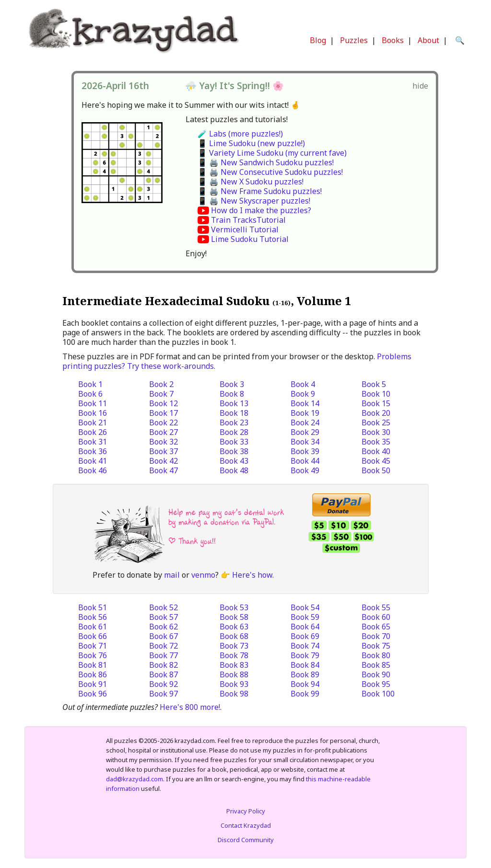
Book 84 (305, 665)
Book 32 (164, 442)
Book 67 (164, 636)
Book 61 (93, 627)
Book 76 (93, 655)
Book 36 (93, 451)
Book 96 (93, 694)
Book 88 (234, 674)
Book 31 (93, 442)
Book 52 (164, 607)
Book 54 (305, 607)
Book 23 (234, 423)
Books (393, 40)
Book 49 (305, 470)
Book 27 (164, 432)
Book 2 (161, 384)
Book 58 (234, 617)
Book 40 (376, 451)
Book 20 (376, 413)
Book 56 (93, 617)
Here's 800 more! (190, 707)
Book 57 (164, 617)
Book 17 (164, 413)
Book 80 (376, 655)
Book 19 (305, 413)
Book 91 (93, 684)
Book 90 (376, 674)
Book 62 (164, 627)
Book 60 (376, 617)
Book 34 (305, 442)
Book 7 (161, 394)
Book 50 (376, 470)
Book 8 (232, 394)
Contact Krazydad (246, 825)
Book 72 (164, 646)
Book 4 (303, 384)
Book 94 (305, 684)
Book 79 (305, 655)
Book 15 (376, 403)
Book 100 (378, 694)
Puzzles (354, 40)
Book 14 (305, 403)
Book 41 (93, 461)
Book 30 (376, 432)
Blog (318, 40)
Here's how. (253, 575)
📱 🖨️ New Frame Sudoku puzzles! (260, 191)
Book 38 (234, 451)
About (428, 40)
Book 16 (93, 413)
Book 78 (234, 655)
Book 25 (376, 423)
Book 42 (164, 461)
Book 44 (305, 461)
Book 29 (305, 432)
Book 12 (164, 403)
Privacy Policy (246, 811)
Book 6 (90, 394)
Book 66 (93, 636)
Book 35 (376, 442)
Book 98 (234, 694)
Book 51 (93, 607)
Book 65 (376, 627)
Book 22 (164, 423)
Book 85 (376, 665)
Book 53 (234, 607)
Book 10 (376, 394)
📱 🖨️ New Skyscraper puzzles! (254, 201)
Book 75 (376, 646)
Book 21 (93, 423)
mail (172, 575)
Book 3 (232, 384)
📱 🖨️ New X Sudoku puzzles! (251, 182)
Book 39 (305, 451)
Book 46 (93, 470)
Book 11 (93, 403)
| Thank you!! (192, 541)
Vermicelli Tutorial (245, 229)
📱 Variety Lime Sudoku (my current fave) (272, 153)
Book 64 (305, 627)
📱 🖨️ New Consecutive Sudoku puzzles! (270, 172)
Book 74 (305, 646)
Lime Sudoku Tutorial (250, 239)
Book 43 (234, 461)
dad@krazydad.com (134, 779)
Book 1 (90, 384)
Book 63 (234, 627)
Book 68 (234, 636)
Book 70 (376, 636)
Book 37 (164, 451)
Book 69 (305, 636)
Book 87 (164, 674)
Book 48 (234, 470)
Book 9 (303, 394)
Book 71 (93, 646)
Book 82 (164, 665)
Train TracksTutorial (248, 220)
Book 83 (234, 665)
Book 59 (305, 617)
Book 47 (164, 470)
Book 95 (376, 684)
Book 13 (234, 403)
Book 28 (234, 432)
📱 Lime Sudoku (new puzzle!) (251, 143)
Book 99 (305, 694)
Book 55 (376, 607)
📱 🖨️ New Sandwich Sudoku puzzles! (266, 162)
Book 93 (234, 684)
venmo (203, 575)
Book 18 (234, 413)
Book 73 (234, 646)
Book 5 (374, 384)
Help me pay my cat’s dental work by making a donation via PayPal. (226, 517)
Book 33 (234, 442)
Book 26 (93, 432)
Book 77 (164, 655)
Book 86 (93, 674)
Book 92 (164, 684)
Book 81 (93, 665)
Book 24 (305, 423)
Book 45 (376, 461)
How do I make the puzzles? (261, 210)
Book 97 (164, 694)
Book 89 (305, 674)
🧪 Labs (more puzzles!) (240, 134)
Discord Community (246, 840)
